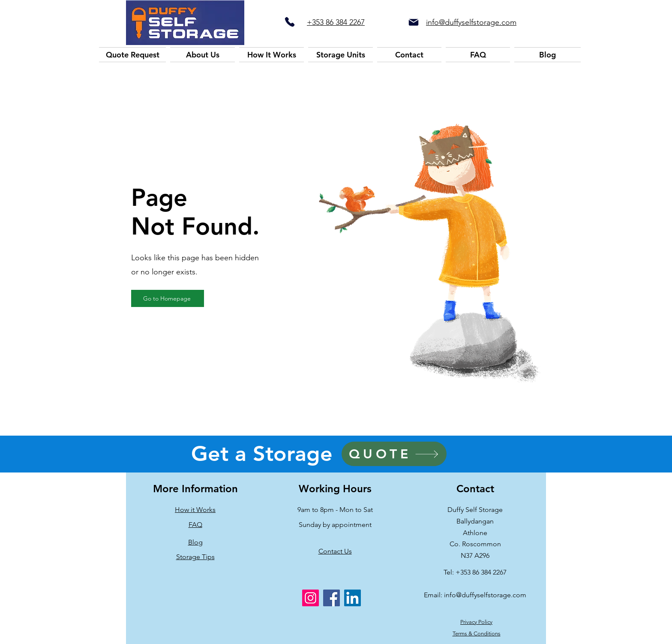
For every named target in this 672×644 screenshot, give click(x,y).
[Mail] (414, 22)
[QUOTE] (394, 454)
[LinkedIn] (352, 598)
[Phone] (289, 22)
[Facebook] (331, 598)
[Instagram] (310, 598)
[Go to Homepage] (168, 298)
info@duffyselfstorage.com (485, 595)
